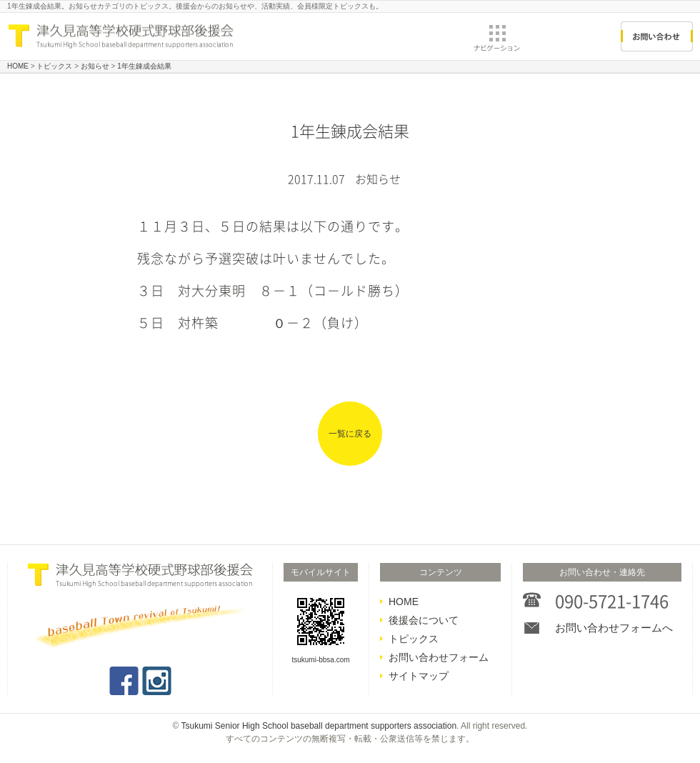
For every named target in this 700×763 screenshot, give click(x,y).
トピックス (414, 639)
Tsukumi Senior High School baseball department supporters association (319, 726)
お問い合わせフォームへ (614, 628)
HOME (404, 602)
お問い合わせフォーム (439, 657)
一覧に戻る (350, 434)
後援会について (424, 620)
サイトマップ (419, 676)
